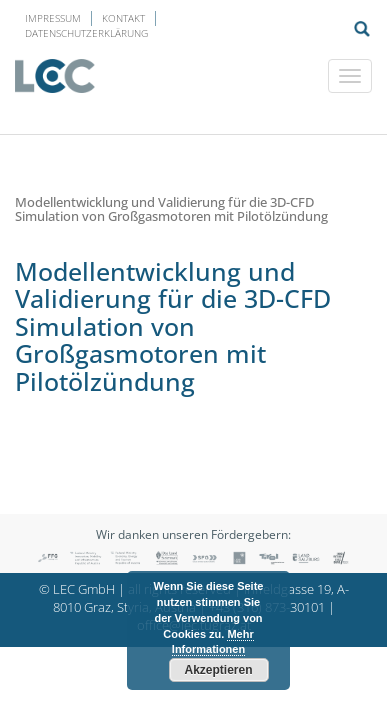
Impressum (53, 18)
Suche (362, 29)
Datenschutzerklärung (86, 33)
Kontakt (123, 18)
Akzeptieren (218, 670)
